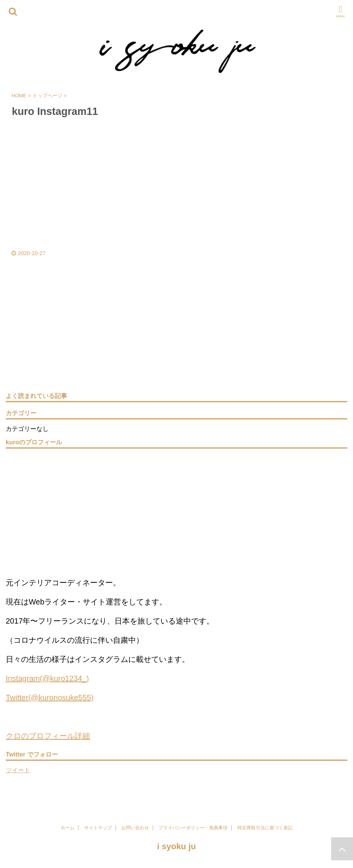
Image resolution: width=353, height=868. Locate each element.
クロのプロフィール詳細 (48, 736)
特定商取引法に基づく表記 (265, 828)
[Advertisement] (173, 333)
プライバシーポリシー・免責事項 (193, 828)
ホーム (67, 828)
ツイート (18, 770)
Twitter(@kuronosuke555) (50, 698)
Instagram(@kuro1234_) (47, 678)
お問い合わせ (135, 828)
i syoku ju (176, 846)
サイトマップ (98, 828)
